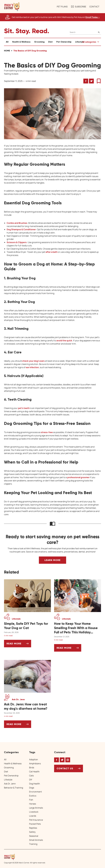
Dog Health (35, 784)
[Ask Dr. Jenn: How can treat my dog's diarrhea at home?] (27, 706)
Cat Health (34, 772)
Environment (35, 792)
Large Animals (36, 808)
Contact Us (65, 768)
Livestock (34, 812)
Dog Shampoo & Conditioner (21, 229)
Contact (94, 7)
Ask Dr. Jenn (10, 784)
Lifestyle (80, 42)
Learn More (52, 560)
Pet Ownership (64, 42)
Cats (31, 776)
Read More (19, 645)
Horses (33, 804)
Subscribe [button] (78, 7)
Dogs (32, 788)
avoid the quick (64, 340)
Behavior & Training (13, 788)
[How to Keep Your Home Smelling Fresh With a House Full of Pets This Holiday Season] (78, 628)
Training (33, 844)
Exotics (33, 796)
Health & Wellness (21, 42)
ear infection (32, 367)
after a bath (52, 252)
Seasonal (34, 836)
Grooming (39, 42)
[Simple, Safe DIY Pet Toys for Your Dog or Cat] (27, 626)
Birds (32, 768)
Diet (50, 42)
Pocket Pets (35, 824)
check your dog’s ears (33, 361)
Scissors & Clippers (17, 242)
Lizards (33, 816)
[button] (12, 7)
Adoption (34, 759)
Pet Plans (62, 7)
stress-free (47, 432)
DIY (31, 780)
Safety (32, 832)
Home (7, 51)
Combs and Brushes (17, 223)
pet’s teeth (24, 408)
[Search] (85, 32)
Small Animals (36, 840)
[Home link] (25, 857)
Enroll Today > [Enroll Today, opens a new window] (93, 17)
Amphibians (35, 763)
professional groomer (78, 477)
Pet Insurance (36, 820)
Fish (31, 800)
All (7, 42)
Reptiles (33, 828)
